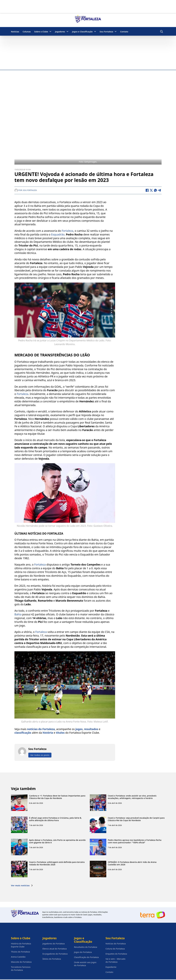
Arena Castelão (18, 957)
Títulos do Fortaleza (20, 952)
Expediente (111, 967)
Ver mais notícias (22, 885)
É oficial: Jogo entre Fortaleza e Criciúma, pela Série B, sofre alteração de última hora (55, 819)
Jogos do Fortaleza (83, 952)
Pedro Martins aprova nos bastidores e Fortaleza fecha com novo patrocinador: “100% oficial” (135, 841)
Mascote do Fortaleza (21, 962)
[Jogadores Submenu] (67, 31)
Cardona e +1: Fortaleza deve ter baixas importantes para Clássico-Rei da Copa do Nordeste (57, 797)
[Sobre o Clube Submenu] (50, 31)
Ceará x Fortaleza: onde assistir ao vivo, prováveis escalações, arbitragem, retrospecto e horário (132, 797)
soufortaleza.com (55, 912)
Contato (124, 32)
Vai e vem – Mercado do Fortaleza (115, 960)
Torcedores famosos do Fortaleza (21, 968)
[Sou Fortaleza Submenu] (116, 31)
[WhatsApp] (155, 190)
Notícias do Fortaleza (116, 944)
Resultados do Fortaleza (86, 947)
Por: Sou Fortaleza (26, 190)
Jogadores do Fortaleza (54, 944)
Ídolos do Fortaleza (52, 959)
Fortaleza (68, 231)
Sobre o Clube (41, 32)
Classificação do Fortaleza (86, 957)
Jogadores (60, 32)
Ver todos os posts (40, 755)
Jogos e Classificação (82, 32)
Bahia (18, 614)
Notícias (15, 32)
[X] (151, 190)
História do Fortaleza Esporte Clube (21, 945)
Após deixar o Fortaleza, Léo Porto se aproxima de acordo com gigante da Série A (57, 841)
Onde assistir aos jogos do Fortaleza (85, 964)
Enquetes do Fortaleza (116, 954)
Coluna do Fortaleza (115, 949)
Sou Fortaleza (106, 32)
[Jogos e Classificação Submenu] (95, 31)
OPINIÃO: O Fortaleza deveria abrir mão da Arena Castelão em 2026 (132, 863)
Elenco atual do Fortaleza (55, 949)
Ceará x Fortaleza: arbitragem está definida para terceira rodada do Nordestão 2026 (57, 863)
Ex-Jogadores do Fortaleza (55, 954)
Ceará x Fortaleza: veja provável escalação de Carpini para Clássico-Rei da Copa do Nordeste (136, 819)
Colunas (27, 32)
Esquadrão (58, 234)
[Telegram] (159, 190)
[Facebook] (147, 190)
